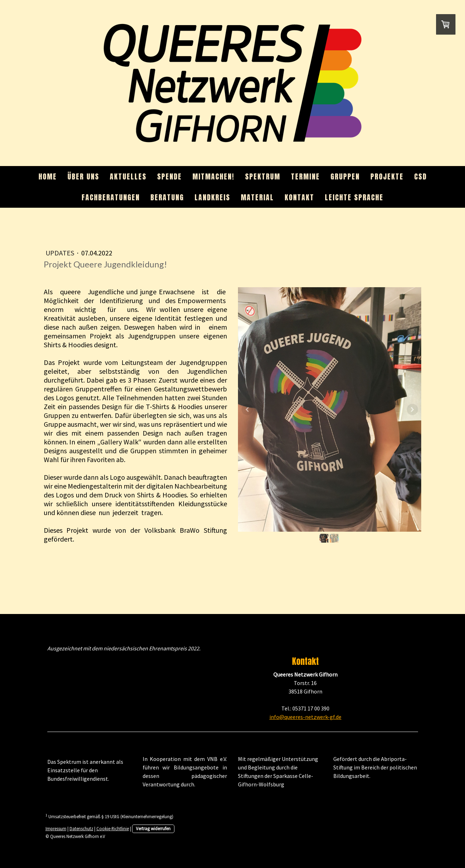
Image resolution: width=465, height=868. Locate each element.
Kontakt (299, 197)
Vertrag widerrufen (153, 828)
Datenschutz (81, 828)
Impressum (56, 828)
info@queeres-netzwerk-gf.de (305, 717)
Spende (169, 176)
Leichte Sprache (354, 197)
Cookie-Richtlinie (113, 828)
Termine (305, 176)
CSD (421, 176)
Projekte (387, 176)
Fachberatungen (111, 197)
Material (257, 197)
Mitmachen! (213, 176)
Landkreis (212, 197)
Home (48, 176)
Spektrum (263, 176)
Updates (61, 253)
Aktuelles (128, 176)
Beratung (167, 197)
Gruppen (345, 176)
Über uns (83, 176)
